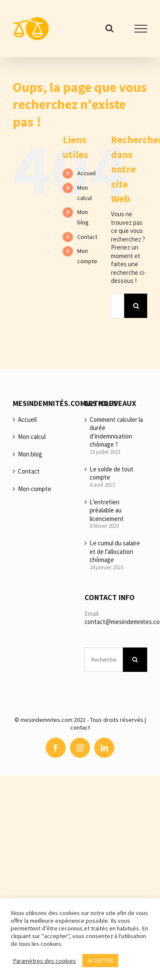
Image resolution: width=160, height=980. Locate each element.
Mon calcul (32, 437)
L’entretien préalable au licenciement (107, 510)
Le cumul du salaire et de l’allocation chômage (115, 551)
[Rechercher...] (118, 306)
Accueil (86, 173)
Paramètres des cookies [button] (44, 961)
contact (80, 727)
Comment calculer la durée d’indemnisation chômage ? (116, 432)
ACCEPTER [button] (100, 961)
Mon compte (35, 489)
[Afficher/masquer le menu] (141, 29)
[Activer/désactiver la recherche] (109, 28)
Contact (87, 237)
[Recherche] (136, 306)
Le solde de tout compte (112, 473)
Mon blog (30, 454)
